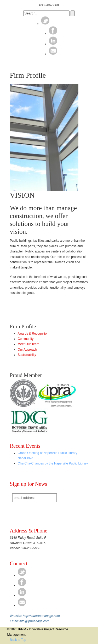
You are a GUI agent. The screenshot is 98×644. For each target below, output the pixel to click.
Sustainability (27, 355)
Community (26, 339)
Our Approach (27, 350)
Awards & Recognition (33, 334)
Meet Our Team (28, 344)
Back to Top (18, 640)
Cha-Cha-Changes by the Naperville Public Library (53, 463)
